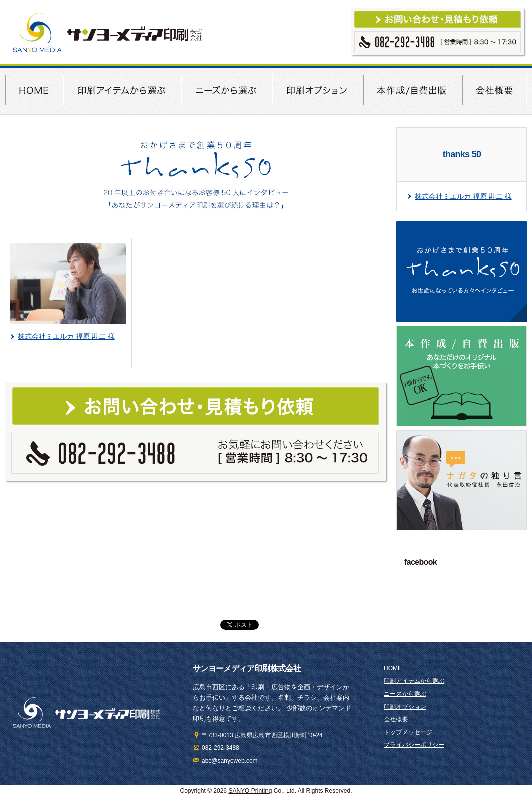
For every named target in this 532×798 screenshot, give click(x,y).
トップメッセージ (408, 732)
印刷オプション (405, 707)
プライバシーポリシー (414, 745)
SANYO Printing (250, 791)
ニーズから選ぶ (405, 694)
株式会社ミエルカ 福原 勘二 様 (66, 336)
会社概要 (396, 719)
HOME (393, 668)
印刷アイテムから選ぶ (414, 681)
